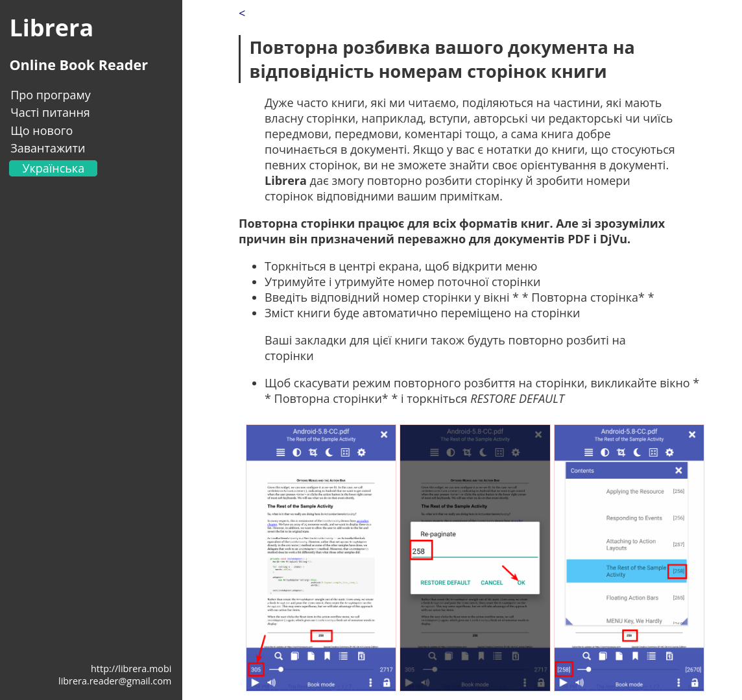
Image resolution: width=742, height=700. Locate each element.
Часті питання (50, 112)
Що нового (42, 130)
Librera (51, 28)
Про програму (51, 95)
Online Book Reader (78, 65)
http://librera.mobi (131, 669)
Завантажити (48, 148)
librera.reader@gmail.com (115, 681)
